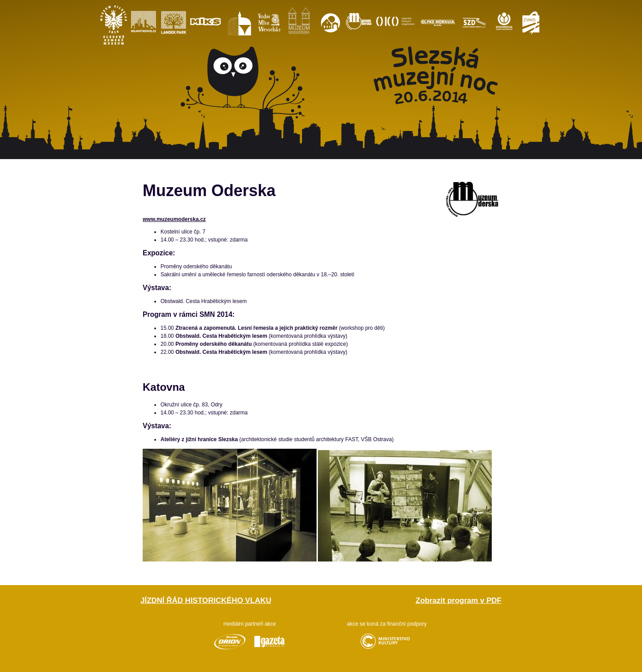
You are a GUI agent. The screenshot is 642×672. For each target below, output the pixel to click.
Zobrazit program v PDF (459, 600)
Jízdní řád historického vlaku (206, 600)
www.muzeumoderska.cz (174, 219)
